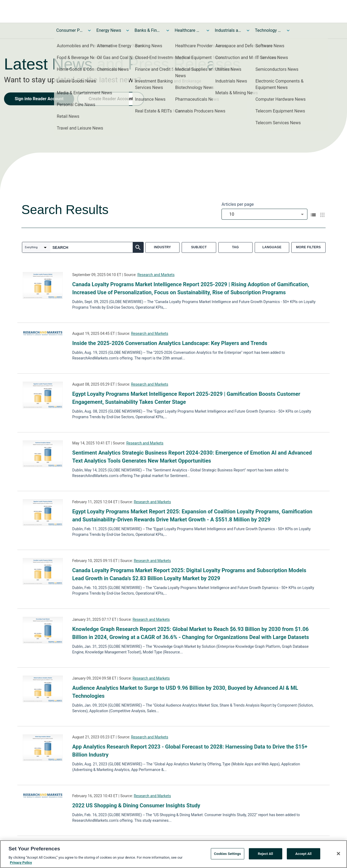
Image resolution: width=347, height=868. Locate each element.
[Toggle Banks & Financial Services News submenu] (168, 30)
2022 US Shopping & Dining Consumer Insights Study (136, 805)
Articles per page (238, 204)
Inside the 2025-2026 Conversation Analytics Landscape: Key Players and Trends (170, 343)
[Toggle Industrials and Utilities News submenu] (248, 30)
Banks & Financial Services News (148, 30)
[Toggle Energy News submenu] (128, 30)
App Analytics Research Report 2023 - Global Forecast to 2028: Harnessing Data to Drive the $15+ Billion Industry (190, 751)
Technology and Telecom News (268, 30)
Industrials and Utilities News (228, 30)
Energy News (109, 30)
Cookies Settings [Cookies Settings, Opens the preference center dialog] (228, 855)
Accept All (304, 855)
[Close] (338, 855)
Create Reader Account (111, 99)
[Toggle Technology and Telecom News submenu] (288, 30)
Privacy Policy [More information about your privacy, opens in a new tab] (21, 864)
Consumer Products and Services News (70, 30)
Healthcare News (188, 30)
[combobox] (264, 214)
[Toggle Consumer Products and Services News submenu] (89, 30)
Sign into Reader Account (39, 99)
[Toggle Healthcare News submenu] (208, 30)
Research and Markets (156, 275)
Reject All (266, 855)
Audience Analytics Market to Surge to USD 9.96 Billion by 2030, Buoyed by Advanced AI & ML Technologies (185, 692)
